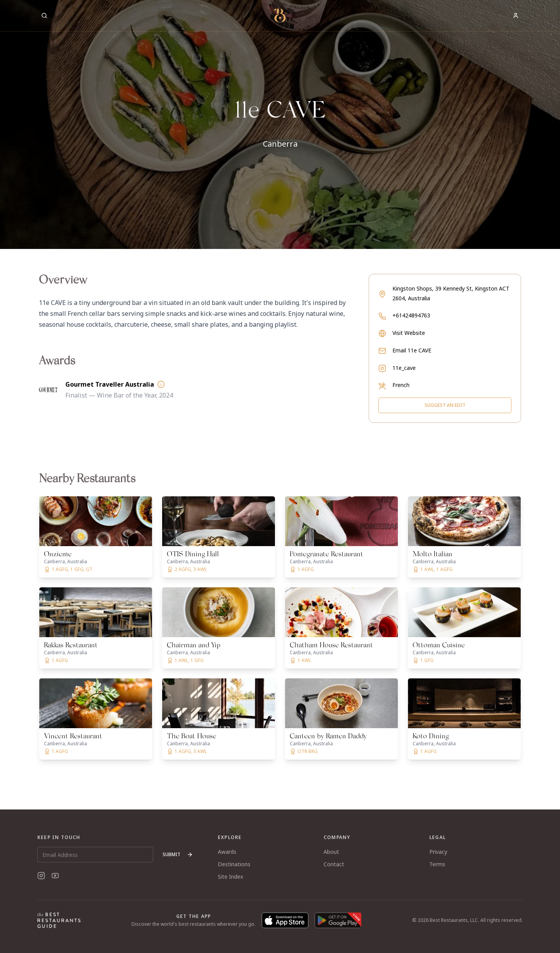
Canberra (280, 144)
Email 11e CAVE (412, 350)
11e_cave (404, 368)
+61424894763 (411, 315)
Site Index (230, 877)
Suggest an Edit (445, 405)
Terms (437, 864)
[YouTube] (55, 876)
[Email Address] (95, 855)
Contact (334, 864)
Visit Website (409, 333)
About (331, 852)
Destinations (234, 864)
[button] (280, 124)
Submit (178, 854)
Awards (227, 852)
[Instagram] (41, 876)
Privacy (438, 852)
